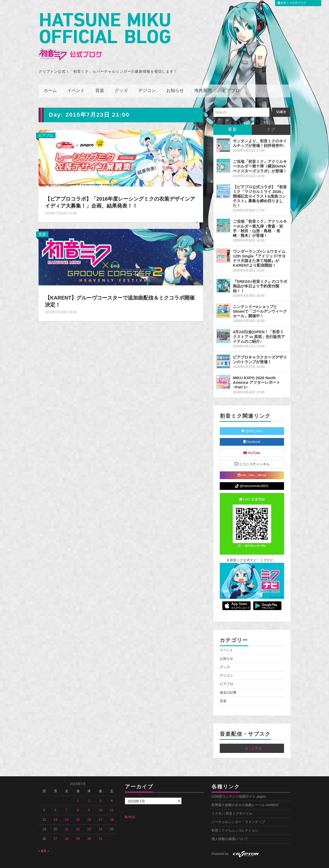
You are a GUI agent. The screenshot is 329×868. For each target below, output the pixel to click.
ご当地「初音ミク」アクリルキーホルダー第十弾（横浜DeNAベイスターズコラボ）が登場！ (260, 155)
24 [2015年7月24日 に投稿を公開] (100, 818)
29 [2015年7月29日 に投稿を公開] (78, 827)
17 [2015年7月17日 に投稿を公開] (100, 808)
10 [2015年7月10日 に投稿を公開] (100, 799)
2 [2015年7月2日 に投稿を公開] (89, 789)
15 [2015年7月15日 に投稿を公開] (78, 808)
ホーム (50, 80)
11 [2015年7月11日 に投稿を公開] (112, 799)
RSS (130, 806)
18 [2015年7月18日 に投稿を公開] (112, 808)
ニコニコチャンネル (252, 452)
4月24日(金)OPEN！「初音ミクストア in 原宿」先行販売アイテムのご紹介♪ (259, 325)
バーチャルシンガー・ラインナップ (238, 811)
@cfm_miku (252, 420)
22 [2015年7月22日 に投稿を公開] (78, 818)
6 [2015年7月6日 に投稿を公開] (55, 799)
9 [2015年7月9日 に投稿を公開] (89, 799)
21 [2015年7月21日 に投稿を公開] (67, 818)
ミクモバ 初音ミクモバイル (232, 802)
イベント (76, 80)
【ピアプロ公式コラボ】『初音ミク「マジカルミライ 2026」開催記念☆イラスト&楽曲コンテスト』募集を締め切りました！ (260, 185)
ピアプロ (231, 80)
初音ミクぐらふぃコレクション (235, 819)
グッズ (121, 80)
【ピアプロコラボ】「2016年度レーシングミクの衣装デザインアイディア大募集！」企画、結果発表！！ (118, 191)
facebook (252, 431)
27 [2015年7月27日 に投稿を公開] (56, 827)
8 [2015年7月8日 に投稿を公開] (78, 799)
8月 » (45, 840)
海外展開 (203, 80)
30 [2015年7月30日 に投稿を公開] (89, 827)
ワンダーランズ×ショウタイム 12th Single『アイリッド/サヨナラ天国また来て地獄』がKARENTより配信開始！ (259, 247)
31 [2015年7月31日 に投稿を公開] (100, 827)
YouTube (252, 442)
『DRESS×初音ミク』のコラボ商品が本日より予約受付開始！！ (260, 275)
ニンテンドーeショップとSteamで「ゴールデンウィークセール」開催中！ (260, 300)
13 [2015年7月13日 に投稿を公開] (56, 808)
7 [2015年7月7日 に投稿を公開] (67, 799)
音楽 (100, 80)
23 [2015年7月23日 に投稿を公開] (89, 818)
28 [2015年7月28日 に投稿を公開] (67, 827)
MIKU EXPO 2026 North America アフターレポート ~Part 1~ (257, 371)
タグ (271, 118)
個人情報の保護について (230, 828)
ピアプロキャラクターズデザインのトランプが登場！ (260, 348)
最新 (233, 118)
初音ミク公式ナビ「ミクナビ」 (252, 549)
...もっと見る (252, 737)
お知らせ (175, 80)
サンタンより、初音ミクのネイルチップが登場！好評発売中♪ (260, 132)
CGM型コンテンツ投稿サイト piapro (239, 785)
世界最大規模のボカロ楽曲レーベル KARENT (245, 794)
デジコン (147, 80)
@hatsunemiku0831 (252, 475)
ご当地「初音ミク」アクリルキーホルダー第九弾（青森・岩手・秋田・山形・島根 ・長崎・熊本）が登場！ (260, 217)
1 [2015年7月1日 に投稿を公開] (78, 789)
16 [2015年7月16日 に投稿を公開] (89, 808)
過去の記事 (228, 681)
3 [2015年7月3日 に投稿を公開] (100, 789)
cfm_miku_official (252, 464)
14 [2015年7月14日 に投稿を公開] (67, 808)
